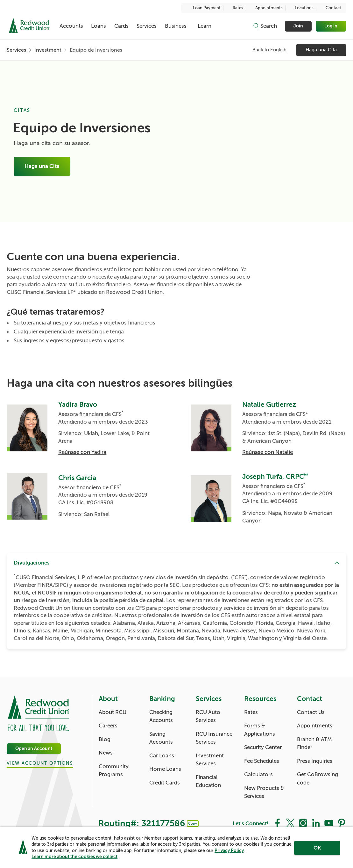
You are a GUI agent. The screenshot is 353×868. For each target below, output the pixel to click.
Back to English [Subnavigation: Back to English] (269, 50)
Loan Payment (203, 8)
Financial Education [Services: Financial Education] (208, 781)
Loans (99, 26)
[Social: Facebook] (278, 823)
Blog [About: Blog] (105, 739)
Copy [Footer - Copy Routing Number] (193, 823)
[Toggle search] (265, 26)
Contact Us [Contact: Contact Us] (311, 712)
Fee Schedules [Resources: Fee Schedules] (262, 761)
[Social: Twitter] (290, 823)
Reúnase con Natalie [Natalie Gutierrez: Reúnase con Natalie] (268, 452)
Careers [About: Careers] (108, 726)
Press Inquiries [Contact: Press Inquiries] (315, 761)
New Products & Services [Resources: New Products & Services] (264, 792)
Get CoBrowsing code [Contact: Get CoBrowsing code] (318, 779)
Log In (331, 26)
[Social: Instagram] (303, 823)
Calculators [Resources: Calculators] (258, 774)
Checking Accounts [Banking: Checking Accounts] (161, 716)
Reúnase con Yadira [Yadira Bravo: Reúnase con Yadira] (82, 452)
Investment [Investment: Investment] (48, 50)
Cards (121, 26)
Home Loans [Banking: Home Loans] (165, 769)
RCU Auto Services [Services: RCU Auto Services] (208, 716)
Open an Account (34, 749)
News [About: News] (106, 753)
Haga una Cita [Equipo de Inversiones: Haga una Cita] (42, 167)
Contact (330, 8)
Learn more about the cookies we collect (74, 857)
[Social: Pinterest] (342, 823)
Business (176, 26)
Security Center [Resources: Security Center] (263, 747)
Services (147, 26)
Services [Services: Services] (16, 50)
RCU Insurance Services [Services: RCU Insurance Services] (214, 738)
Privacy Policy (229, 850)
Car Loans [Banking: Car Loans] (162, 756)
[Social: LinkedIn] (316, 823)
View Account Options (40, 764)
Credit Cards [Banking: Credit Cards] (165, 783)
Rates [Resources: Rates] (251, 712)
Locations (301, 8)
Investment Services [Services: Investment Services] (210, 760)
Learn (205, 26)
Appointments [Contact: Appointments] (315, 726)
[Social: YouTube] (329, 823)
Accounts (71, 26)
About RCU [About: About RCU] (113, 712)
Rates (235, 8)
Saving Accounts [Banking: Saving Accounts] (161, 738)
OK (317, 848)
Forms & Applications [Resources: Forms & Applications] (260, 730)
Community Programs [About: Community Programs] (114, 771)
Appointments (266, 8)
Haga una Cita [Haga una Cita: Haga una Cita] (321, 50)
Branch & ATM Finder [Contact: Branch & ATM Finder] (314, 744)
